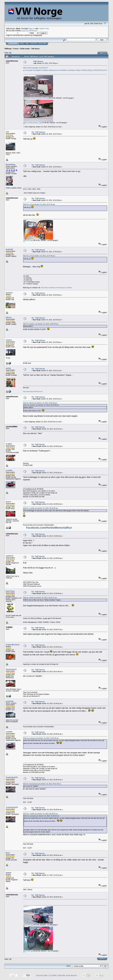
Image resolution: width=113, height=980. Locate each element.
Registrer (42, 43)
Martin (9, 317)
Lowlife (9, 470)
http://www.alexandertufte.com (33, 392)
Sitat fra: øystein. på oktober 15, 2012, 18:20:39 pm (41, 324)
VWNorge (8, 49)
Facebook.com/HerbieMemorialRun (49, 528)
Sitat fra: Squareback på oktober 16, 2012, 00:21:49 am (42, 784)
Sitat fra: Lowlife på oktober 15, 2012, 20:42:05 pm (41, 508)
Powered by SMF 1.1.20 (44, 976)
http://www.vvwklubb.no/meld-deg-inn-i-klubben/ (57, 288)
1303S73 (10, 556)
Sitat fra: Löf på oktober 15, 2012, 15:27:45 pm (39, 204)
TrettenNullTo (12, 777)
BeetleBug (10, 164)
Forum (16, 49)
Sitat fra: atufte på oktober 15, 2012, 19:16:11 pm (40, 598)
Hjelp (22, 43)
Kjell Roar (10, 591)
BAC (8, 853)
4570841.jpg (28, 951)
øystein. (9, 293)
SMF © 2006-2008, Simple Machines (65, 976)
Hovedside (13, 43)
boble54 (9, 249)
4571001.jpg (28, 925)
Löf (7, 132)
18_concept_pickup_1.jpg (33, 123)
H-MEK (9, 444)
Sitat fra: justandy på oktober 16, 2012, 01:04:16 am (41, 738)
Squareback (11, 669)
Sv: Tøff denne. (38, 132)
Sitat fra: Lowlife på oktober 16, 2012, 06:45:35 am (40, 814)
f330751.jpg (28, 240)
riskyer (9, 340)
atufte (8, 368)
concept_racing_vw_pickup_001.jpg (36, 98)
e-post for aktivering (28, 30)
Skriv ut (103, 53)
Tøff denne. (36, 49)
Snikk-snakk (25, 49)
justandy (10, 701)
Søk (27, 43)
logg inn (32, 28)
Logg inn (34, 43)
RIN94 (8, 873)
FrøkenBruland (13, 645)
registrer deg (44, 28)
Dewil (8, 502)
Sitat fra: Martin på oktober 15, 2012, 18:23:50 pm (40, 403)
